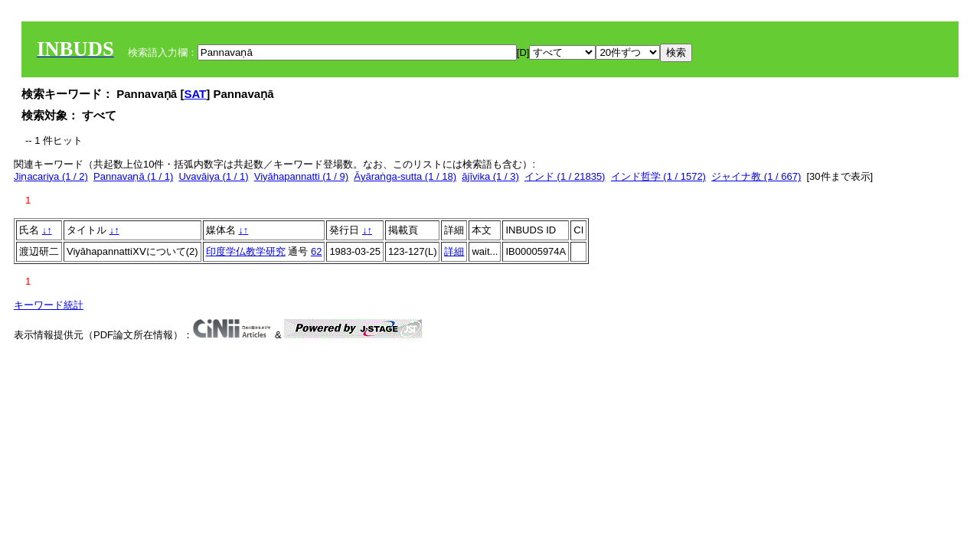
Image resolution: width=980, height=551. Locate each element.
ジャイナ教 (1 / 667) (756, 176)
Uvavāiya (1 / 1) (213, 176)
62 (316, 251)
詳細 (454, 251)
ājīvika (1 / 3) (490, 176)
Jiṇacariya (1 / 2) (51, 176)
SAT (195, 94)
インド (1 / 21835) (565, 176)
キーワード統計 (49, 305)
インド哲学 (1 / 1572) (658, 176)
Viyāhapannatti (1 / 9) (301, 176)
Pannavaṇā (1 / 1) (133, 176)
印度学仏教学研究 (246, 251)
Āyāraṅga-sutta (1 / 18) (405, 176)
